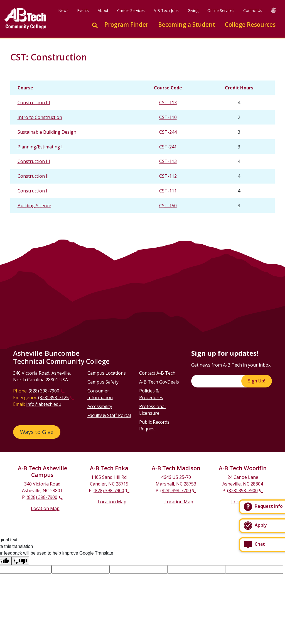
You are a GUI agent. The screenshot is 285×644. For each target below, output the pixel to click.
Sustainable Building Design (47, 132)
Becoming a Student (187, 25)
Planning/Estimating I (40, 147)
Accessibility (100, 406)
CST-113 (168, 103)
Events (83, 10)
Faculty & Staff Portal (109, 415)
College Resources (250, 25)
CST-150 (168, 206)
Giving (193, 10)
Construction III (34, 103)
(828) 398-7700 (176, 491)
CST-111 (168, 191)
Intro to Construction (40, 117)
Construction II (33, 176)
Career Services (131, 10)
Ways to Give (37, 432)
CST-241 (168, 147)
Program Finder (126, 25)
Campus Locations (107, 373)
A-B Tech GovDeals (159, 382)
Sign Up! (257, 381)
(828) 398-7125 (53, 397)
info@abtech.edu (44, 404)
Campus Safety (103, 382)
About (103, 10)
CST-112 (168, 176)
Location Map (45, 508)
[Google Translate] (274, 10)
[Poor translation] (20, 561)
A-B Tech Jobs (166, 10)
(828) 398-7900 (44, 391)
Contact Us (253, 10)
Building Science (34, 206)
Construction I (32, 191)
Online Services (221, 10)
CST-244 (168, 132)
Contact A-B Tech (157, 373)
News (63, 10)
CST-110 (168, 117)
